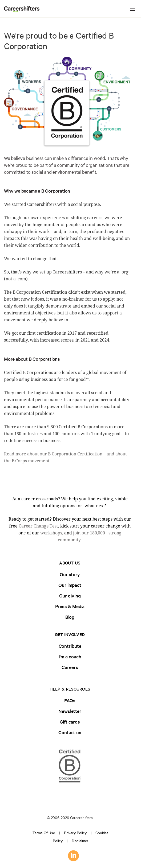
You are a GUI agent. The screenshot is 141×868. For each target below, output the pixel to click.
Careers (70, 667)
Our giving (70, 595)
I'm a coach (70, 656)
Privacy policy (75, 833)
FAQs (70, 700)
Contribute (70, 646)
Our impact (70, 585)
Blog (70, 617)
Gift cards (70, 722)
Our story (70, 574)
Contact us (70, 732)
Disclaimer (80, 841)
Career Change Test (38, 526)
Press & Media (70, 606)
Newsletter (70, 711)
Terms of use (44, 833)
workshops (51, 533)
